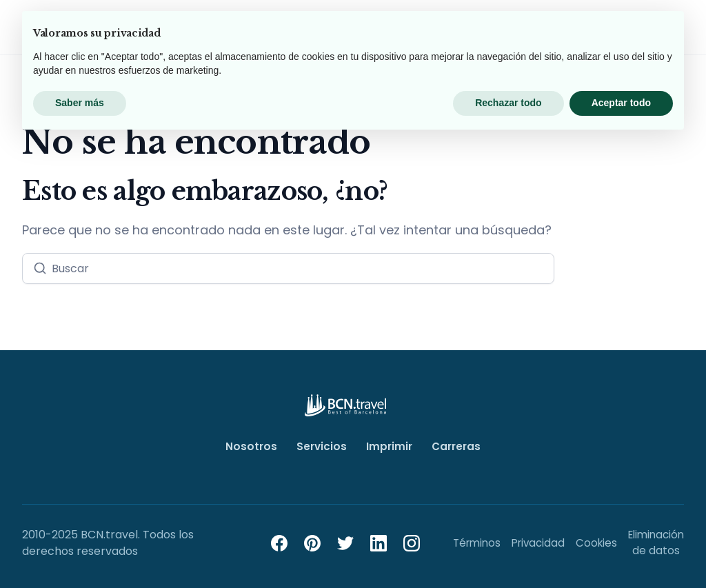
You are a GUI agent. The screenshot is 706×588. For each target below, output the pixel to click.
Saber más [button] (80, 550)
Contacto (559, 32)
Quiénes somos (469, 31)
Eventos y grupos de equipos (233, 31)
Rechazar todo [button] (508, 550)
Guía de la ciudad (356, 32)
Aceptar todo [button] (621, 550)
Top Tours (135, 31)
